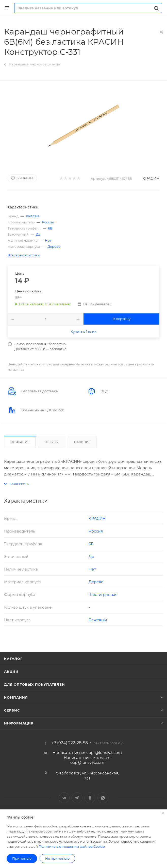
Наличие (82, 442)
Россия (48, 222)
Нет (48, 240)
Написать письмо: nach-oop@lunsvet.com (87, 760)
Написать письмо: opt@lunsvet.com (87, 752)
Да (38, 234)
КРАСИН (151, 178)
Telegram (77, 798)
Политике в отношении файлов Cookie (72, 846)
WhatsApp (103, 798)
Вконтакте (64, 798)
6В (50, 228)
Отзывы (52, 442)
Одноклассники (90, 798)
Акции (11, 671)
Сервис (12, 710)
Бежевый (98, 620)
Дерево (54, 246)
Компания (16, 697)
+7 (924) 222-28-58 (70, 743)
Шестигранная (103, 595)
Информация (19, 723)
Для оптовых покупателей (34, 684)
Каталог (13, 659)
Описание (20, 442)
